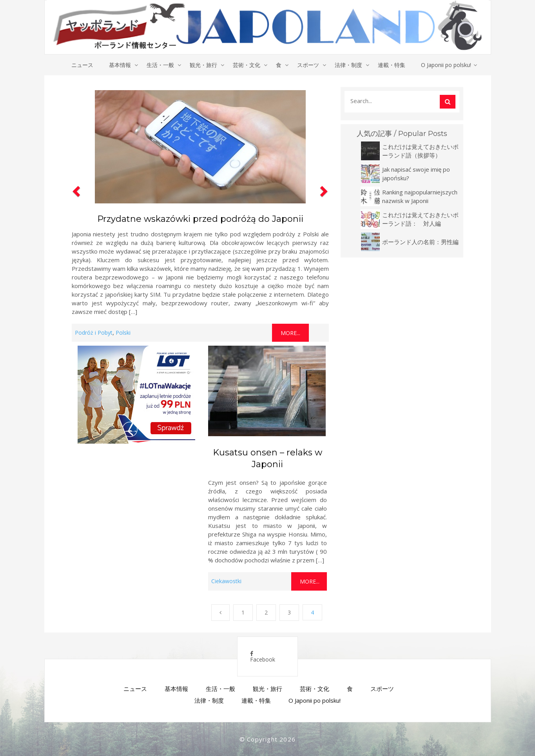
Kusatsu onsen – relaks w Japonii (267, 458)
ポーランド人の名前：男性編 (420, 242)
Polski (123, 333)
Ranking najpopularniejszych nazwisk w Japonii (420, 196)
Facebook (263, 657)
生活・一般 (160, 65)
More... (290, 333)
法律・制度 (348, 65)
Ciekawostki (226, 581)
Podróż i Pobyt (94, 333)
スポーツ (308, 65)
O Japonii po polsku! (446, 65)
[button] (76, 214)
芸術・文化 (247, 65)
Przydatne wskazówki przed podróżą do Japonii (200, 219)
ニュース (82, 65)
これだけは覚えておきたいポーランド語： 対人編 (420, 219)
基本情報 (120, 65)
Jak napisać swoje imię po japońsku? (416, 174)
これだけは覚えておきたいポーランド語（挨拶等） (420, 151)
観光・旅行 (203, 65)
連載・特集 (392, 65)
